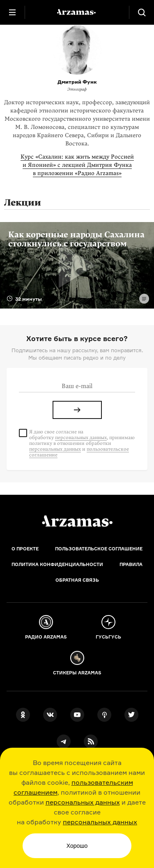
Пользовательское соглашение (99, 549)
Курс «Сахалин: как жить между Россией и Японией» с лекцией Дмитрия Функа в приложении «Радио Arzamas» (77, 165)
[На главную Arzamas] (77, 12)
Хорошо (77, 846)
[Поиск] (142, 12)
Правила (131, 564)
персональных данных (83, 802)
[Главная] (77, 521)
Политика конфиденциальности (57, 564)
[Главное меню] (12, 12)
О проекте (25, 549)
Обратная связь (77, 580)
